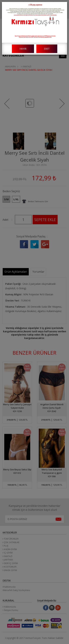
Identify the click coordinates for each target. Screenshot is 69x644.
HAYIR (23, 49)
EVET (47, 49)
